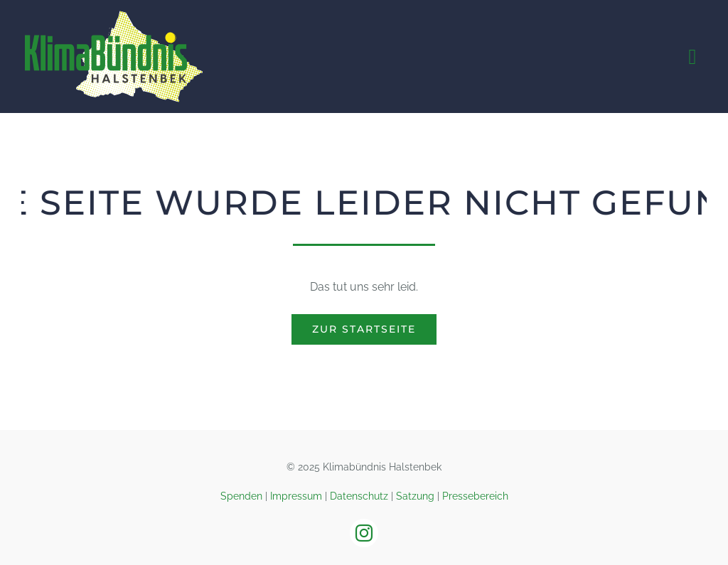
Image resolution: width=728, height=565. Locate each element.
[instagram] (364, 533)
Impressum (296, 496)
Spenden (241, 496)
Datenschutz (359, 496)
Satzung (415, 496)
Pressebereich (475, 496)
